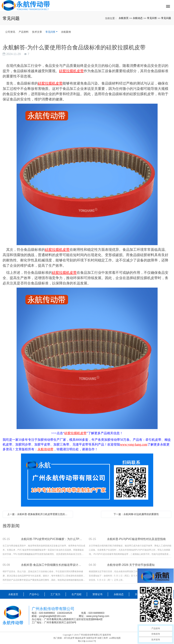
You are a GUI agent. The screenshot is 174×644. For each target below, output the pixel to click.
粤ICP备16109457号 (87, 641)
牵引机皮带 (69, 638)
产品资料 (24, 32)
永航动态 (138, 18)
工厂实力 (55, 594)
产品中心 (34, 594)
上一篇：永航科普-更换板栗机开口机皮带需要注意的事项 (39, 514)
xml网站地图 (115, 638)
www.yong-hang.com (98, 616)
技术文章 (37, 32)
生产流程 (77, 594)
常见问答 (152, 18)
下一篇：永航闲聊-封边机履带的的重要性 (136, 514)
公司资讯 (10, 32)
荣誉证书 (97, 594)
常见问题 (166, 18)
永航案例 (66, 32)
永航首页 (124, 18)
